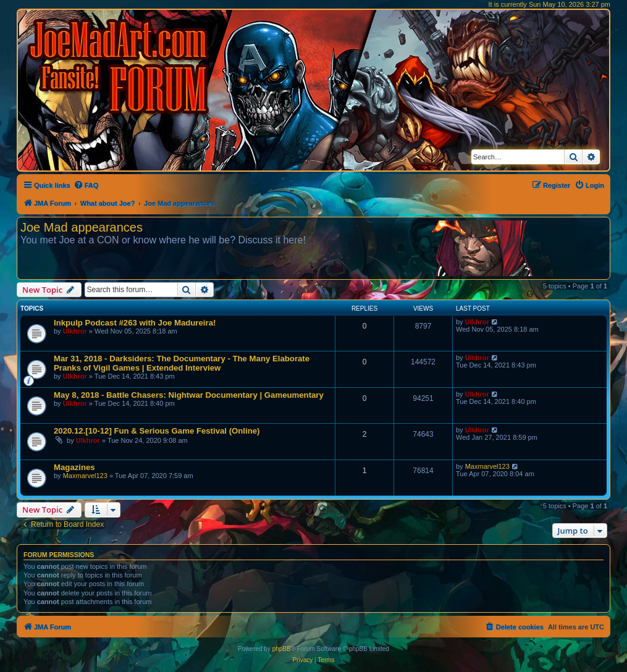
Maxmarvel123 (85, 476)
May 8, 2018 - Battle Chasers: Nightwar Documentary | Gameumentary (189, 395)
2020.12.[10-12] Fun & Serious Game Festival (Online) (157, 431)
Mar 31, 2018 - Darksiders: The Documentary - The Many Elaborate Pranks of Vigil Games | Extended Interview (182, 363)
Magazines (74, 467)
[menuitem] (86, 185)
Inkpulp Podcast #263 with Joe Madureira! (135, 323)
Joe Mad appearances (82, 227)
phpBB (282, 649)
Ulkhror (75, 331)
